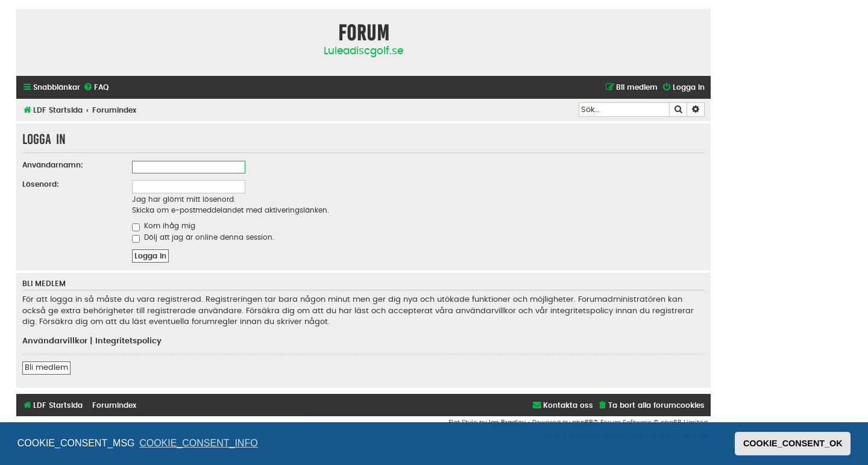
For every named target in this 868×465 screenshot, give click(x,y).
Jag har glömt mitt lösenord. (184, 199)
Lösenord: (41, 184)
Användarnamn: (53, 165)
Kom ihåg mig (164, 226)
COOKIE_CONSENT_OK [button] (793, 443)
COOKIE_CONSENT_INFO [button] (198, 443)
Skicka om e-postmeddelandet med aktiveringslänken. (231, 210)
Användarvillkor (55, 341)
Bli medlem (46, 367)
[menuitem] (96, 88)
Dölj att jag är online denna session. (203, 237)
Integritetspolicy (128, 341)
